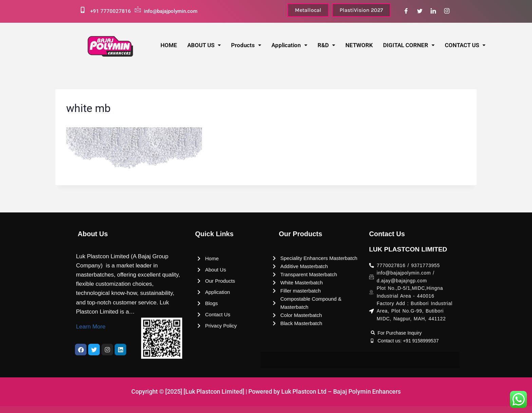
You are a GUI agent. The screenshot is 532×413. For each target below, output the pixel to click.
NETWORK (359, 45)
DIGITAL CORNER (409, 45)
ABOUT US (204, 45)
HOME (169, 45)
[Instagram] (447, 11)
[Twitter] (420, 11)
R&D (326, 45)
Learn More (91, 327)
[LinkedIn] (433, 11)
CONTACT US (465, 45)
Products (246, 45)
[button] (204, 45)
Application (289, 45)
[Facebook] (406, 11)
